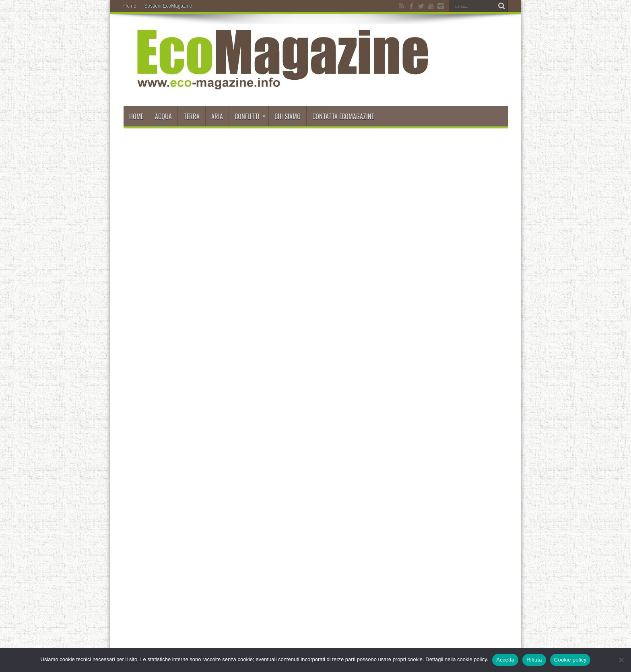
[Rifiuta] (621, 660)
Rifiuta (534, 660)
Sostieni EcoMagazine (168, 6)
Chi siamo (288, 116)
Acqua (163, 116)
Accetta (505, 660)
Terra (192, 116)
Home (130, 6)
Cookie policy (570, 660)
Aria (217, 116)
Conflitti (250, 116)
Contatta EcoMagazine (343, 116)
